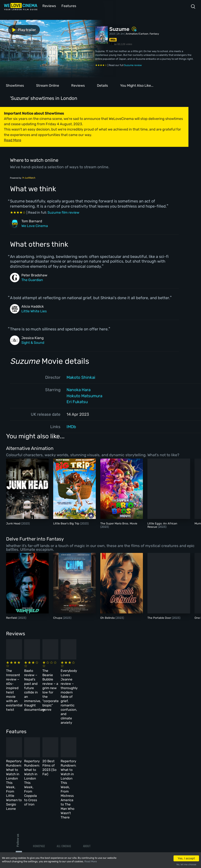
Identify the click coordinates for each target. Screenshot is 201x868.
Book (36, 792)
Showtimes (15, 85)
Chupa (58, 617)
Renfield (12, 617)
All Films (39, 800)
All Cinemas (64, 783)
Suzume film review (63, 212)
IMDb (71, 426)
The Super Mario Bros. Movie (119, 523)
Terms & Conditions (95, 800)
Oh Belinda (108, 617)
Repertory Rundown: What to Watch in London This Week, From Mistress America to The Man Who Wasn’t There (158, 743)
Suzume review (133, 65)
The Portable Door (160, 617)
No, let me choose (186, 864)
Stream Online (48, 85)
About (87, 783)
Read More (91, 861)
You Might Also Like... (137, 85)
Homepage (39, 783)
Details (102, 85)
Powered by (23, 177)
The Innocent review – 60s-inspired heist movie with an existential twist (25, 673)
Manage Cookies (93, 817)
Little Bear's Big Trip (67, 523)
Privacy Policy (92, 809)
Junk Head (14, 523)
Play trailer (17, 29)
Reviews (48, 6)
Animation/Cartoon (137, 33)
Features (68, 6)
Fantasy (154, 33)
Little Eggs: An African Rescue (162, 525)
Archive (88, 792)
